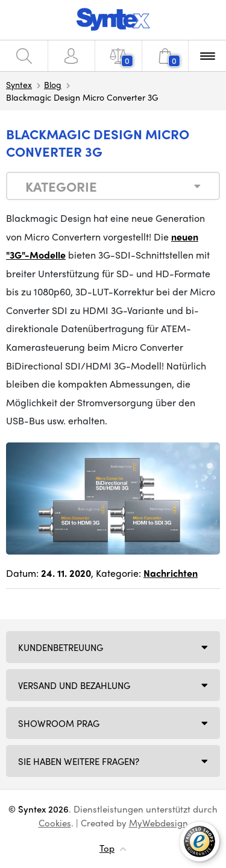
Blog (53, 84)
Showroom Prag (59, 723)
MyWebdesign (159, 823)
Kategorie (61, 186)
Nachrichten (171, 573)
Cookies (55, 823)
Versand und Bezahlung (74, 685)
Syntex (19, 84)
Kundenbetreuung (61, 647)
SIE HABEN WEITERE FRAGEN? (79, 761)
